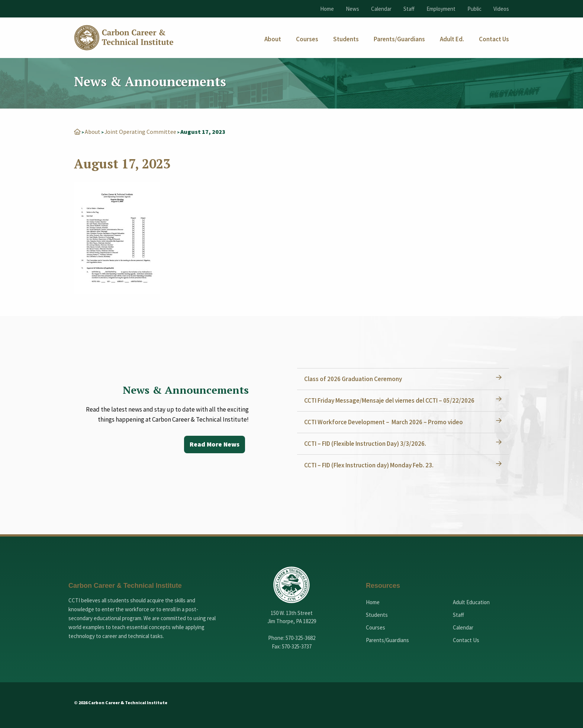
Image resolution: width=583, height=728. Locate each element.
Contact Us (466, 640)
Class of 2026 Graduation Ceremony (353, 379)
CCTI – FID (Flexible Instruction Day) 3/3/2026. (365, 444)
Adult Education (471, 602)
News (352, 9)
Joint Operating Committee (141, 132)
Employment (441, 9)
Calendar (381, 9)
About (93, 132)
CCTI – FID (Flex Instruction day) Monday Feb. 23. (369, 465)
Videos (501, 9)
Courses (376, 627)
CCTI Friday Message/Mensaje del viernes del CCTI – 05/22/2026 (390, 400)
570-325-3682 (300, 638)
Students (377, 615)
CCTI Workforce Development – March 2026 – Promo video (384, 422)
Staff (409, 9)
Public (474, 9)
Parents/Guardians (387, 640)
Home (327, 9)
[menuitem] (273, 39)
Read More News (214, 444)
